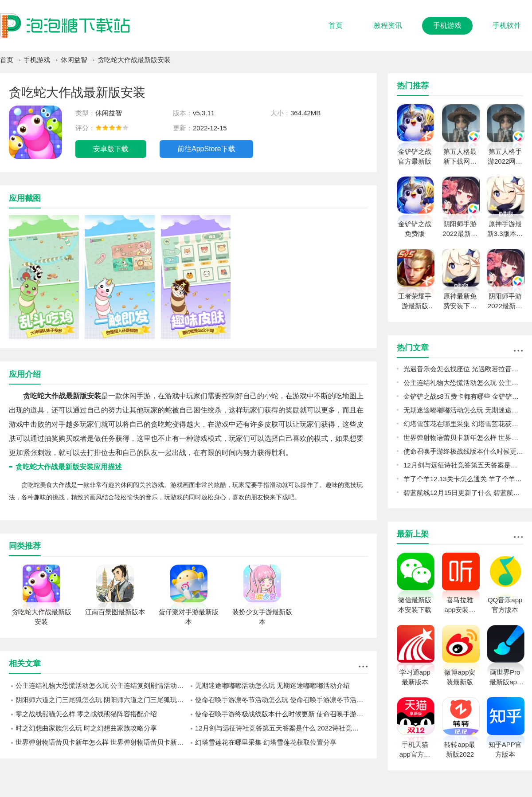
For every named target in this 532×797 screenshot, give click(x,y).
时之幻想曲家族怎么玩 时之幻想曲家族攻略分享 (86, 728)
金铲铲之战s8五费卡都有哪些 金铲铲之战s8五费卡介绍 (463, 396)
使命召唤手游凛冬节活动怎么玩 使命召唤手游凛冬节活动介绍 (282, 700)
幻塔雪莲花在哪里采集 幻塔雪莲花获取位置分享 (266, 742)
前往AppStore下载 (206, 149)
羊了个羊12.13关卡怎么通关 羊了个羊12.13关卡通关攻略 (463, 479)
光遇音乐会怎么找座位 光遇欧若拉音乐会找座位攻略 (463, 369)
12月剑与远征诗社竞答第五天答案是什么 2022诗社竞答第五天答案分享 (282, 728)
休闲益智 (74, 60)
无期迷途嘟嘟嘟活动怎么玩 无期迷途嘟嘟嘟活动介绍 (272, 685)
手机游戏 (447, 26)
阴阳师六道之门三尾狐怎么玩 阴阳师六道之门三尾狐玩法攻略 (102, 700)
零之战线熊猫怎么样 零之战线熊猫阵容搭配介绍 (86, 714)
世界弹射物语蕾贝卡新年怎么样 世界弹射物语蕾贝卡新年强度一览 (102, 742)
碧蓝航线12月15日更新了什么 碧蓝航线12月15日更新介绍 (463, 493)
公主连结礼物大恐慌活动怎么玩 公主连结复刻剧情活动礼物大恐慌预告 (102, 685)
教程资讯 (388, 26)
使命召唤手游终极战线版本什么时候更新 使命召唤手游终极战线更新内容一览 (282, 714)
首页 (336, 26)
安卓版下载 (111, 149)
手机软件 (507, 26)
